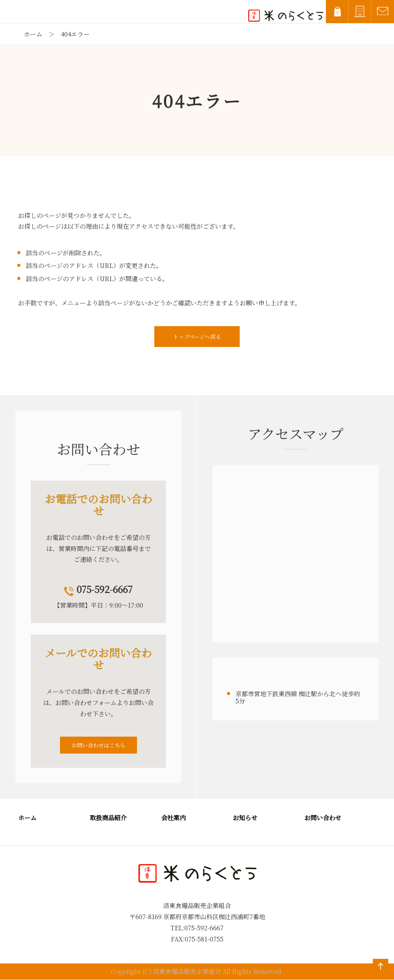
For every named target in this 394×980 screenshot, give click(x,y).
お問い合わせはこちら (98, 745)
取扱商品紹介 (108, 818)
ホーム (33, 34)
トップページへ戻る (197, 337)
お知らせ (245, 818)
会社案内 (174, 818)
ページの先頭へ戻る (379, 974)
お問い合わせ (323, 818)
